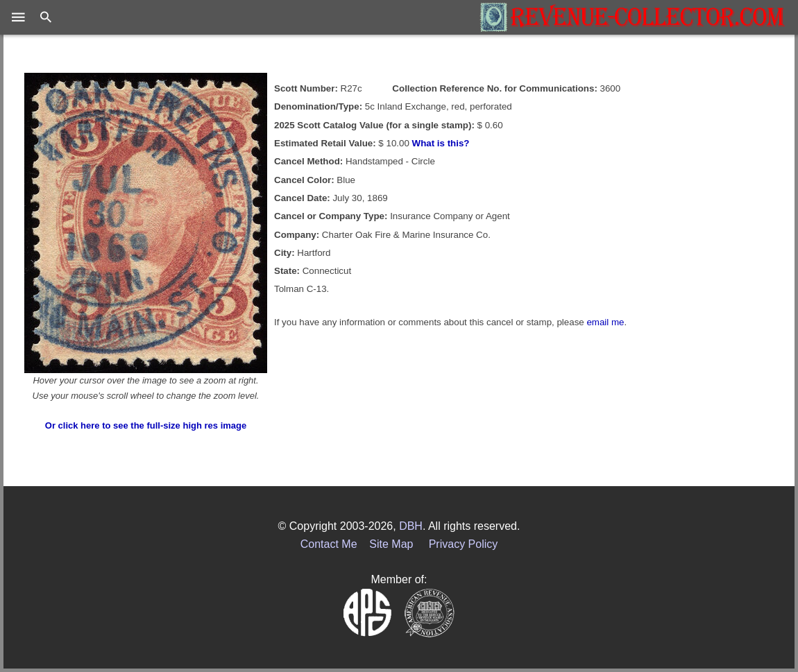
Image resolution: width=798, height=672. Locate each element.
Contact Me (329, 544)
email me (605, 322)
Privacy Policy (464, 544)
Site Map (391, 544)
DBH (411, 526)
